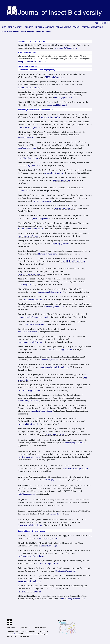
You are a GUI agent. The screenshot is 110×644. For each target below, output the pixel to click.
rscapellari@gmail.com (28, 158)
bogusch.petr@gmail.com (29, 166)
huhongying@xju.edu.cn (75, 443)
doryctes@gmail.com (61, 243)
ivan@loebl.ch (24, 191)
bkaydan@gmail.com (47, 254)
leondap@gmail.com (63, 98)
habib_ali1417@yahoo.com (29, 591)
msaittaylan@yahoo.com (29, 457)
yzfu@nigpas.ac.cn (26, 494)
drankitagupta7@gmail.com (30, 525)
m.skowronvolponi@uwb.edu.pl (54, 434)
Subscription (28, 31)
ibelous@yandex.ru (50, 360)
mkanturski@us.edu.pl (28, 401)
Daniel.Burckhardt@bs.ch (29, 236)
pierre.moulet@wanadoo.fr (35, 324)
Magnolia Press (13, 634)
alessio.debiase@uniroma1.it (31, 229)
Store (11, 27)
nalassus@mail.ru (26, 284)
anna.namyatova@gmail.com (76, 468)
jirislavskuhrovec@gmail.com (31, 556)
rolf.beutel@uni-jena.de (28, 424)
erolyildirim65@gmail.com (73, 261)
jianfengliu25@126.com (49, 538)
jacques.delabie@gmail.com (30, 127)
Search (77, 27)
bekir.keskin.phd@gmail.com (60, 349)
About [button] (19, 27)
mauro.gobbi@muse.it (58, 105)
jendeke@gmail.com (42, 201)
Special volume (64, 27)
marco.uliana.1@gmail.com (49, 292)
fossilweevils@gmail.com (29, 390)
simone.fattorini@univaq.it (30, 87)
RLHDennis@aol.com (54, 77)
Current (29, 27)
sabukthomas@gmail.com (29, 581)
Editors (86, 27)
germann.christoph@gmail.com (55, 367)
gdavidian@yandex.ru (41, 218)
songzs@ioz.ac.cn (26, 138)
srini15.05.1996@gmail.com (51, 480)
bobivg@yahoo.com (62, 180)
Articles (39, 27)
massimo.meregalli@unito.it (31, 342)
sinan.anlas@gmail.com (64, 208)
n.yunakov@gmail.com (54, 307)
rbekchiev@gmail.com (33, 299)
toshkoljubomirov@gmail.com (31, 274)
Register (99, 23)
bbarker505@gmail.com (66, 571)
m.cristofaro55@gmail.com (48, 563)
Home (3, 27)
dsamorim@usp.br (56, 514)
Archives (50, 27)
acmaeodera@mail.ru (53, 173)
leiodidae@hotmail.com (41, 411)
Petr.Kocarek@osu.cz (27, 148)
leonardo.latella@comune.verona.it (33, 317)
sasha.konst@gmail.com (51, 117)
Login (107, 23)
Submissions (97, 27)
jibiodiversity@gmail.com (66, 48)
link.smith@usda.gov (49, 546)
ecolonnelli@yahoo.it (27, 332)
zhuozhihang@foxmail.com (73, 599)
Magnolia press (43, 31)
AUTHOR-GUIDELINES (10, 31)
